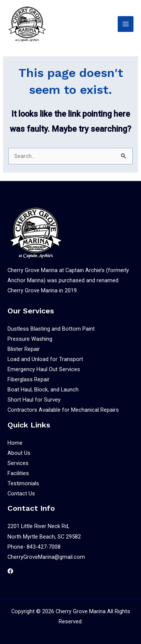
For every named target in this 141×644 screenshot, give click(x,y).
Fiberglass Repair (29, 379)
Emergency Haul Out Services (44, 369)
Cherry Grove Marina (81, 611)
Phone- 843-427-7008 (34, 547)
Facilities (18, 473)
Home (15, 443)
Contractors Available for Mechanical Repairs (63, 410)
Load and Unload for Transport (45, 359)
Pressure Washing (30, 339)
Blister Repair (24, 349)
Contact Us (21, 494)
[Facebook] (10, 571)
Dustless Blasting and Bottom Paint (51, 329)
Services (18, 463)
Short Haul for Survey (34, 400)
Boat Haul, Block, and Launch (43, 390)
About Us (19, 453)
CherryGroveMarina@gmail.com (46, 557)
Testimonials (23, 483)
